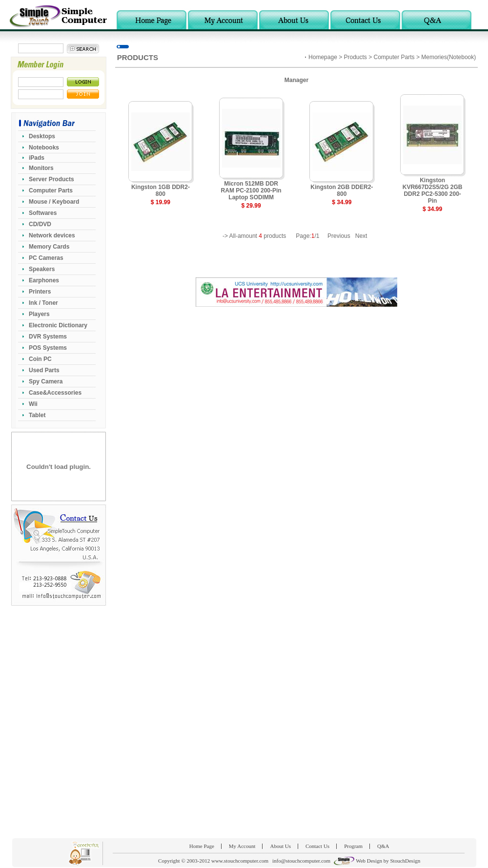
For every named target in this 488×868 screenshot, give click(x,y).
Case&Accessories (55, 393)
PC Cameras (46, 258)
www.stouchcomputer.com (240, 861)
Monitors (41, 168)
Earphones (44, 280)
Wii (33, 404)
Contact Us (317, 846)
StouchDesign (405, 861)
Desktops (42, 136)
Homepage (323, 57)
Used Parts (44, 370)
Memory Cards (49, 247)
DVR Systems (48, 337)
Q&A (383, 846)
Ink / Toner (43, 303)
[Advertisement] (115, 722)
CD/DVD (40, 224)
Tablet (37, 415)
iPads (37, 158)
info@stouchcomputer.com (301, 861)
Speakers (42, 269)
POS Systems (48, 348)
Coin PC (40, 359)
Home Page (202, 846)
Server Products (51, 179)
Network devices (52, 235)
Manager (296, 80)
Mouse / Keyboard (54, 202)
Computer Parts (51, 191)
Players (39, 314)
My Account (242, 846)
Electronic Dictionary (58, 325)
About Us (280, 846)
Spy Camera (46, 381)
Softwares (43, 213)
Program (353, 846)
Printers (40, 292)
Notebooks (44, 148)
